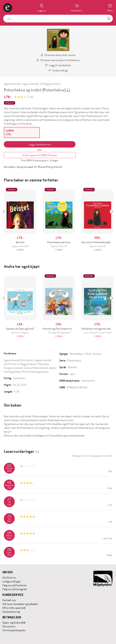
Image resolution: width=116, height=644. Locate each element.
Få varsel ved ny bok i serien (58, 55)
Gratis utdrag (58, 70)
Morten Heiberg (31, 371)
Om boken (12, 405)
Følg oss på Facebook (14, 585)
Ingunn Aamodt (12, 84)
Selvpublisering (11, 611)
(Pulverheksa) (54, 90)
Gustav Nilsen (32, 368)
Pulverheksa (74, 360)
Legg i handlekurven (40, 144)
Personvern (9, 626)
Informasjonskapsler (14, 630)
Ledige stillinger (12, 581)
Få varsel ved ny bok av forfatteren (58, 60)
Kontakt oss (9, 600)
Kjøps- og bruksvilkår (14, 622)
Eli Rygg (45, 84)
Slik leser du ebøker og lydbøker (20, 604)
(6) (32, 97)
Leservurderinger (22, 451)
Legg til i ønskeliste (58, 65)
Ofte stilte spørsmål (14, 608)
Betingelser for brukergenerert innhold (92, 456)
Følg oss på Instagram (15, 589)
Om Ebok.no (9, 577)
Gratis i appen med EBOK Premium (40, 155)
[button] (5, 221)
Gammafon (19, 378)
